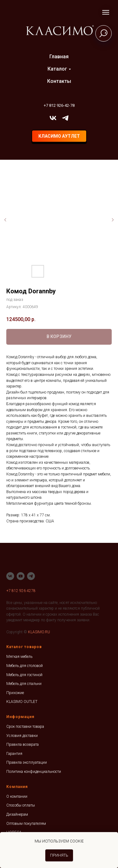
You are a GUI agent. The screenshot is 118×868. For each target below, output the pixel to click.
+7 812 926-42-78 (59, 105)
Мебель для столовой (25, 666)
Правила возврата (22, 744)
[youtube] (21, 576)
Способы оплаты (21, 805)
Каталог (57, 69)
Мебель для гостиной (24, 675)
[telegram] (65, 118)
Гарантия (14, 754)
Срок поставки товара (25, 727)
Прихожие (15, 693)
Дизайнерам (17, 814)
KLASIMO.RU (39, 632)
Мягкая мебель (19, 657)
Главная (59, 57)
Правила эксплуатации (27, 762)
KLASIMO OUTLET (22, 702)
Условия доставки (22, 736)
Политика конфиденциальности (34, 772)
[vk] (53, 118)
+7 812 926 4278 (21, 591)
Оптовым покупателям (26, 824)
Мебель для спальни (24, 684)
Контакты (59, 81)
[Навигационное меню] (106, 12)
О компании (17, 796)
